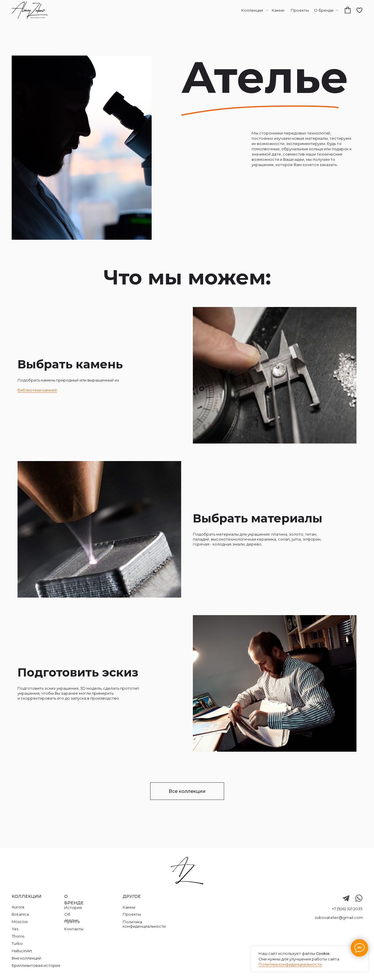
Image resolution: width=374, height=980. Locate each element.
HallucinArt (22, 951)
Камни (278, 10)
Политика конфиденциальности (290, 964)
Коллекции (252, 10)
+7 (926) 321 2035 (347, 909)
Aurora (18, 907)
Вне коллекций (26, 958)
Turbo (17, 943)
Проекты (300, 10)
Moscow (20, 922)
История (73, 907)
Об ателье (71, 917)
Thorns (18, 936)
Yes (15, 929)
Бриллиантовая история (36, 965)
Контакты (74, 929)
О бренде (324, 10)
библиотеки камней (37, 390)
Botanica (20, 914)
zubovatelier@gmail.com (339, 917)
